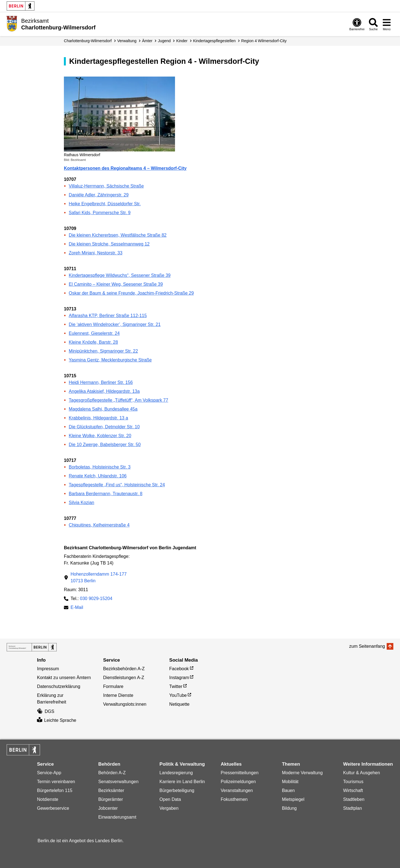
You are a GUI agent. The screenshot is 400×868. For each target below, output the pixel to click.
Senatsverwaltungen (118, 782)
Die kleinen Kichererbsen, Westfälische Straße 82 (118, 235)
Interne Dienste (118, 695)
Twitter (176, 686)
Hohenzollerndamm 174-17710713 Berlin (99, 577)
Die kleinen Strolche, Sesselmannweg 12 (109, 244)
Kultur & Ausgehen (362, 773)
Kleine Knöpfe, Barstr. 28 (93, 342)
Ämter (147, 41)
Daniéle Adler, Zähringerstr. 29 (99, 195)
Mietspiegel (293, 799)
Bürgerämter (111, 799)
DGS (46, 711)
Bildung (289, 808)
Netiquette (179, 704)
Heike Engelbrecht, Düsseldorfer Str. (105, 204)
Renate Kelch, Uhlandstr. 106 (98, 476)
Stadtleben (354, 799)
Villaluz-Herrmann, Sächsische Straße (106, 186)
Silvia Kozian (82, 503)
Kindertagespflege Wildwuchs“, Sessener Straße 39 (120, 275)
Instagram (179, 678)
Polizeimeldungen (238, 782)
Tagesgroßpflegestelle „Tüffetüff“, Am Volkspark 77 (119, 400)
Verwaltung (127, 41)
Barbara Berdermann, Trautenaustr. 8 (106, 494)
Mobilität (290, 782)
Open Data (170, 799)
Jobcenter (108, 808)
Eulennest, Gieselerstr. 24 (94, 333)
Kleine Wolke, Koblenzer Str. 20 (100, 436)
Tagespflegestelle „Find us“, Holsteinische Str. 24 (117, 485)
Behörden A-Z (112, 773)
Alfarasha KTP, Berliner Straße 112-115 (108, 316)
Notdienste (48, 799)
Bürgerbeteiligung (177, 790)
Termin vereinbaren (56, 782)
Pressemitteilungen (239, 773)
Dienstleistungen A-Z (124, 678)
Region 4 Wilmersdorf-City (264, 41)
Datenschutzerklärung (59, 686)
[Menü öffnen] (387, 24)
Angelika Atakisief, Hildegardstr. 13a (104, 391)
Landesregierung (176, 773)
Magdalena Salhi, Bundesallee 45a (103, 409)
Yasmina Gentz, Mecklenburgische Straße (110, 360)
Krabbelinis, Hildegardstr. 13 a (98, 418)
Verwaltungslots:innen (125, 704)
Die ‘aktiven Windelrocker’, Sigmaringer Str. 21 (115, 324)
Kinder (182, 41)
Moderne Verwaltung (302, 773)
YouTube (178, 695)
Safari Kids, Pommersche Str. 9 (100, 213)
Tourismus (353, 782)
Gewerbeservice (53, 808)
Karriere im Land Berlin (182, 782)
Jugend (164, 41)
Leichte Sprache (57, 720)
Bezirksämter (111, 790)
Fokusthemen (234, 799)
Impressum (48, 669)
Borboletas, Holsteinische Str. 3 (100, 467)
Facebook (179, 669)
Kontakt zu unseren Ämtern (64, 678)
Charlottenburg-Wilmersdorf (88, 41)
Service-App (49, 773)
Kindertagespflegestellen (214, 41)
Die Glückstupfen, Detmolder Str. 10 (104, 427)
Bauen (288, 790)
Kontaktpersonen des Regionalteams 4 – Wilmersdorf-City (125, 168)
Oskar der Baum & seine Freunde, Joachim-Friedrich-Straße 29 (131, 293)
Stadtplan (352, 808)
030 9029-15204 (96, 599)
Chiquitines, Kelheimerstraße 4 (99, 525)
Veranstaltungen (237, 790)
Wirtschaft (353, 790)
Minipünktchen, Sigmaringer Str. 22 (103, 351)
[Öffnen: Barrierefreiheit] (357, 24)
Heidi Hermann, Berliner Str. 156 (101, 382)
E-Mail (77, 608)
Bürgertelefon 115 (55, 790)
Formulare (113, 686)
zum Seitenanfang (367, 646)
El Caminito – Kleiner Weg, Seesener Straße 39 (116, 284)
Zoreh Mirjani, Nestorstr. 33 (96, 253)
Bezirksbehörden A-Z (124, 669)
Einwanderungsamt (117, 817)
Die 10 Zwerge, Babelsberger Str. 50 (105, 445)
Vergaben (169, 808)
